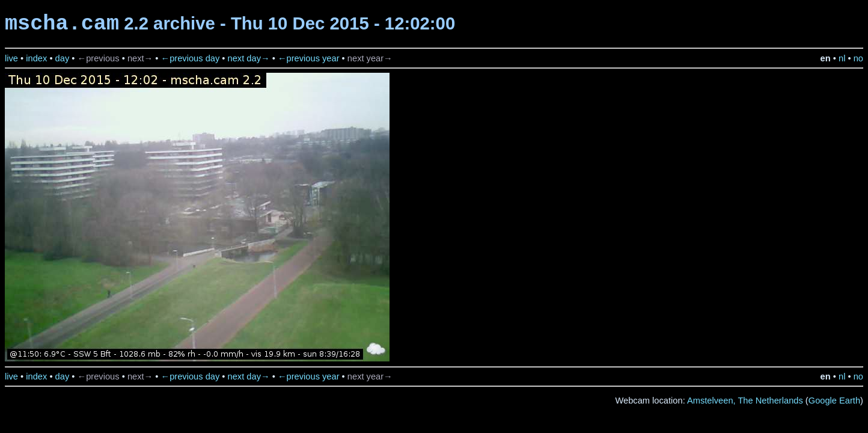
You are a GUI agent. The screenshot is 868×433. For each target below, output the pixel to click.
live (11, 58)
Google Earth (834, 401)
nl (842, 58)
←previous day (191, 58)
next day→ (249, 58)
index (36, 58)
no (858, 58)
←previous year (309, 58)
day (63, 58)
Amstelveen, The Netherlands (745, 401)
